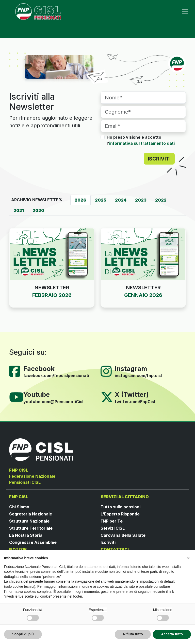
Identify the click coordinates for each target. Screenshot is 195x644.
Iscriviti (108, 542)
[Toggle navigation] (185, 12)
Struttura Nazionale (29, 521)
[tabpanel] (97, 274)
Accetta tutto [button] (172, 634)
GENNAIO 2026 (143, 295)
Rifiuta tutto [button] (133, 634)
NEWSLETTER (52, 288)
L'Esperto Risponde (120, 514)
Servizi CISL (113, 528)
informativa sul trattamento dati (142, 143)
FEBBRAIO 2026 (52, 295)
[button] (188, 558)
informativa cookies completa (29, 592)
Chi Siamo (19, 507)
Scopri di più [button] (23, 634)
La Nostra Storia (26, 535)
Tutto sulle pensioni (120, 507)
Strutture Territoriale (31, 528)
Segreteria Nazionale (31, 514)
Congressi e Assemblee (33, 542)
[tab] (80, 200)
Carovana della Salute (123, 535)
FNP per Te (112, 521)
